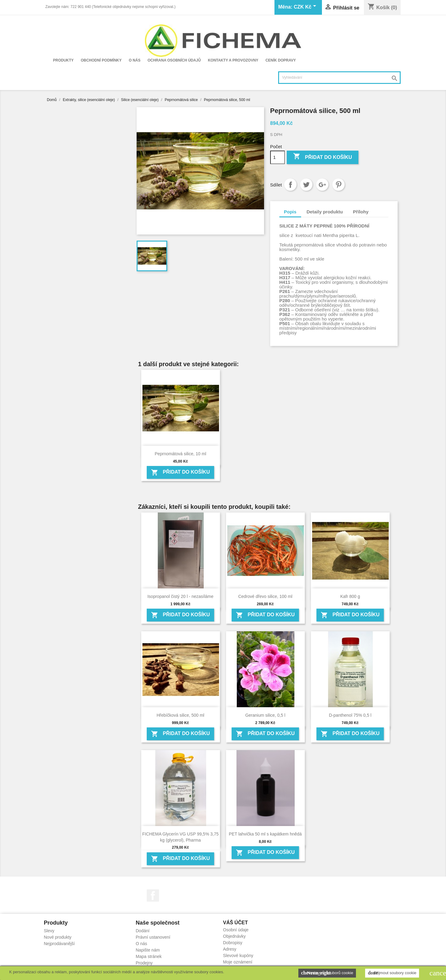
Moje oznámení (238, 962)
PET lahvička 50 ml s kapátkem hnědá (265, 834)
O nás (134, 60)
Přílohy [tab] (361, 212)
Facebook (153, 896)
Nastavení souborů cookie (327, 973)
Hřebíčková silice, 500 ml (180, 715)
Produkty (63, 60)
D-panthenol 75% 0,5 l (350, 715)
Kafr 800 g (350, 596)
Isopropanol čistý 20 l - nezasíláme (180, 596)
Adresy (230, 949)
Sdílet (290, 185)
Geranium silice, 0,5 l (265, 715)
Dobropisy (233, 943)
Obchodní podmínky (101, 60)
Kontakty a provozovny (233, 60)
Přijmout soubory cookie (392, 973)
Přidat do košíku (323, 157)
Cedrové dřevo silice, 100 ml (265, 596)
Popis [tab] (290, 212)
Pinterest (338, 185)
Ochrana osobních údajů (174, 60)
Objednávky (234, 936)
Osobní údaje (236, 930)
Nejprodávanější (59, 944)
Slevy (49, 931)
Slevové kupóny (238, 956)
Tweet (306, 185)
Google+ (322, 185)
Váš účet (235, 923)
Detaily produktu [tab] (325, 212)
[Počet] (278, 157)
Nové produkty (58, 937)
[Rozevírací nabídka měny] (306, 7)
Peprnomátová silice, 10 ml (180, 454)
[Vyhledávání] (339, 78)
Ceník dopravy (281, 60)
